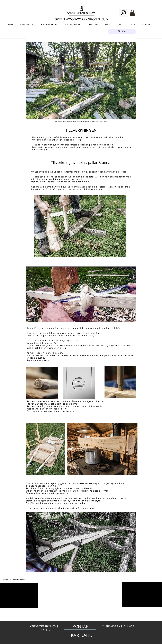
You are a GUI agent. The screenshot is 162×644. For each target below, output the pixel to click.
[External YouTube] (61, 595)
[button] (132, 13)
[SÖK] (122, 31)
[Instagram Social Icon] (123, 13)
